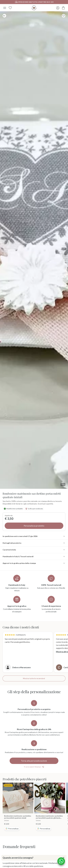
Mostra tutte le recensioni (34, 678)
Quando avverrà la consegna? (34, 858)
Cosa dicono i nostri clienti (21, 627)
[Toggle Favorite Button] (64, 16)
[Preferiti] (10, 8)
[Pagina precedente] (4, 16)
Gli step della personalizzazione (34, 692)
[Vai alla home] (34, 8)
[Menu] (5, 8)
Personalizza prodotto (34, 526)
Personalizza (12, 829)
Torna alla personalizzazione (34, 761)
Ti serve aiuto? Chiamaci (34, 767)
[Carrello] (63, 8)
